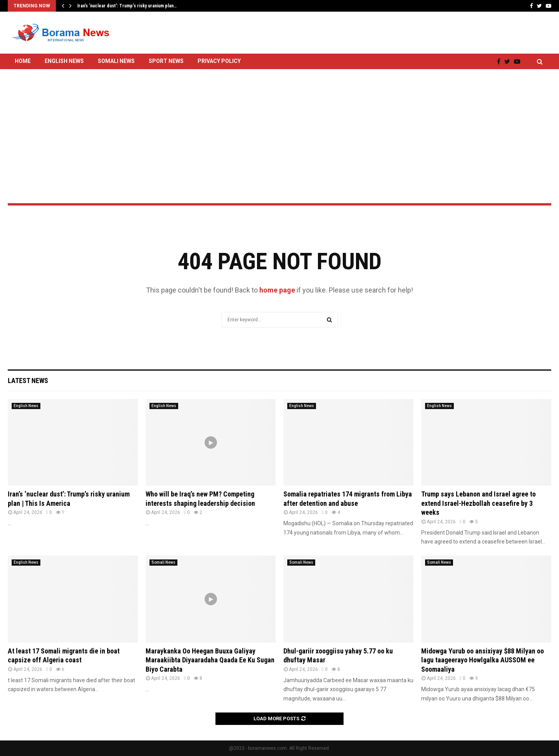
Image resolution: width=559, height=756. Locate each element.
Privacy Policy (219, 61)
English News (64, 61)
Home (23, 61)
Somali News (116, 61)
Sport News (166, 61)
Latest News (28, 381)
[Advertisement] (279, 116)
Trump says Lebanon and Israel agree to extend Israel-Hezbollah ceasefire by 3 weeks (478, 503)
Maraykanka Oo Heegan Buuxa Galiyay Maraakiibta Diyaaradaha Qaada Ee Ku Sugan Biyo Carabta (210, 660)
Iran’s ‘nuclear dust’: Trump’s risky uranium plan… (127, 6)
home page (277, 290)
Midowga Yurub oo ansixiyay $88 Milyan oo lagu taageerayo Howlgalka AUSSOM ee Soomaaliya (483, 660)
